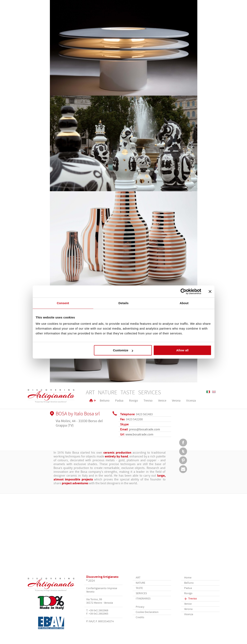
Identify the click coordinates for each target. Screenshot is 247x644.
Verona (176, 401)
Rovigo (133, 401)
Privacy (140, 607)
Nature (108, 393)
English (214, 392)
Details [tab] (124, 303)
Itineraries (143, 599)
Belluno (105, 401)
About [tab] (184, 303)
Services (150, 393)
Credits (140, 617)
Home (188, 578)
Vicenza (191, 401)
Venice (162, 401)
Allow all (182, 350)
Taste (128, 393)
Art (90, 393)
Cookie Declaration (147, 612)
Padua (119, 401)
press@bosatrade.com (145, 430)
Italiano (208, 392)
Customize (123, 350)
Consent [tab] (63, 303)
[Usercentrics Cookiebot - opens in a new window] (183, 291)
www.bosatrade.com (139, 435)
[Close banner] (210, 291)
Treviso (148, 401)
